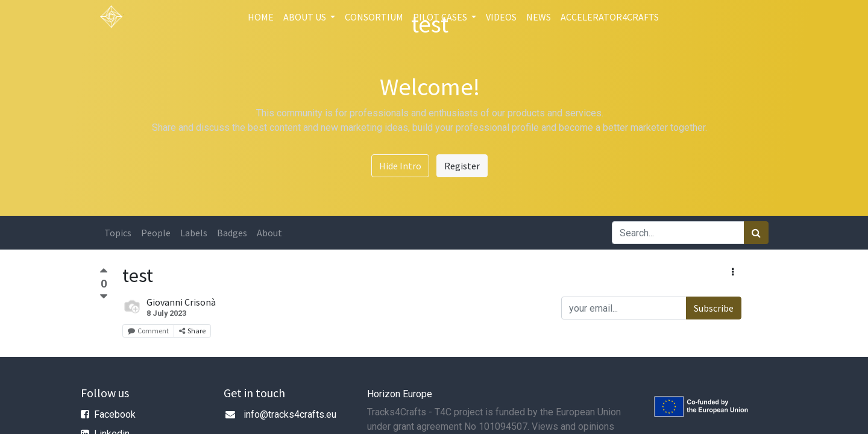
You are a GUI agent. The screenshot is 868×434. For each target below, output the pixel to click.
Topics (118, 233)
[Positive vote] (104, 272)
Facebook (115, 414)
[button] (733, 272)
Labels (194, 233)
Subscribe (714, 308)
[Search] (756, 233)
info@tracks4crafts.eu (290, 414)
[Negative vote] (104, 297)
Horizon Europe (400, 394)
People (156, 233)
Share (192, 331)
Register (462, 166)
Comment (148, 331)
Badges (232, 233)
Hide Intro (400, 166)
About (269, 233)
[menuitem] (261, 17)
